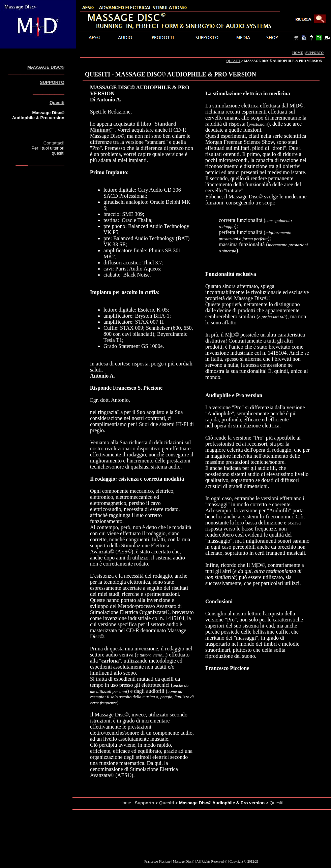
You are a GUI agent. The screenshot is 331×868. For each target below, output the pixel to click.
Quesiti (57, 103)
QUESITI (234, 61)
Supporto (145, 803)
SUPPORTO (314, 53)
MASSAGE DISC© (46, 67)
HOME (298, 53)
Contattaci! (54, 143)
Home (125, 803)
